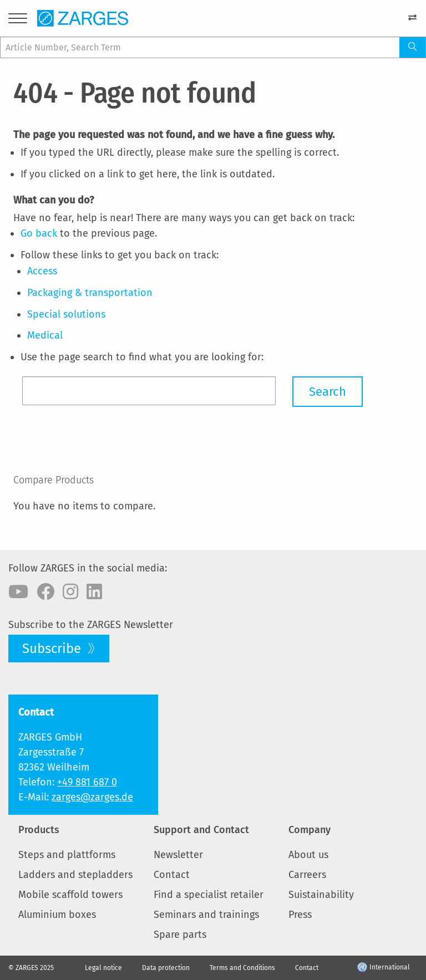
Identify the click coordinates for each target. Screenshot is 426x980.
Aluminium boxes (57, 915)
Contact (172, 875)
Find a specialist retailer (209, 895)
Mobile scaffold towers (70, 895)
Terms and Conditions (242, 968)
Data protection (166, 968)
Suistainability (321, 895)
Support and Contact (201, 830)
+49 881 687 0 (87, 782)
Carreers (307, 875)
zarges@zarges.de (92, 797)
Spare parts (180, 935)
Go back (39, 233)
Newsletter (178, 855)
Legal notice (103, 968)
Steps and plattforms (67, 855)
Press (300, 915)
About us (308, 855)
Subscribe (53, 649)
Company (310, 830)
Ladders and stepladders (75, 875)
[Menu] (18, 20)
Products (39, 830)
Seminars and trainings (206, 915)
